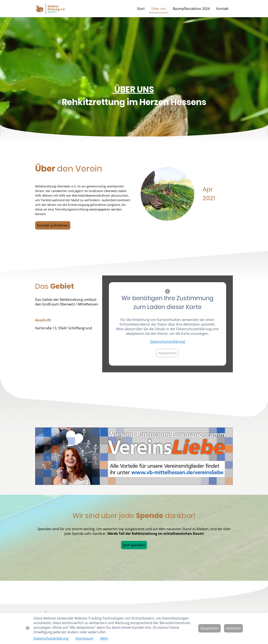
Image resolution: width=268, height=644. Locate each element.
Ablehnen (233, 628)
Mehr (104, 638)
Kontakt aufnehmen (53, 225)
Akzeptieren (167, 353)
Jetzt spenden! (134, 545)
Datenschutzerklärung (167, 341)
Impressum (84, 638)
